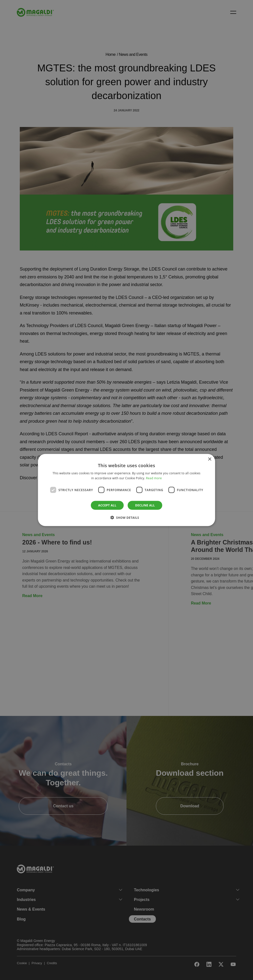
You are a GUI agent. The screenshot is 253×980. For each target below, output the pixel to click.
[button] (126, 518)
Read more (154, 478)
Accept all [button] (107, 505)
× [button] (209, 459)
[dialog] (127, 490)
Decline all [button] (145, 505)
